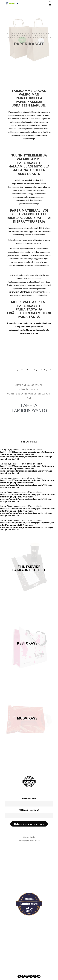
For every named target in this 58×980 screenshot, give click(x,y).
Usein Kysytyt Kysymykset (29, 840)
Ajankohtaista (29, 837)
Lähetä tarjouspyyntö (29, 408)
